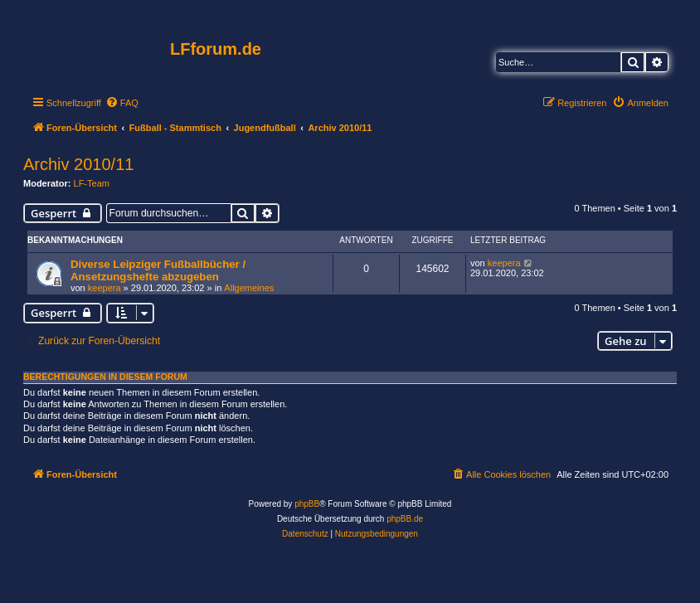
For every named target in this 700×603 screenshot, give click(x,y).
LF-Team (92, 183)
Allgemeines (249, 288)
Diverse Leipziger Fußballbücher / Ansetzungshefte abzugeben (158, 270)
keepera (105, 288)
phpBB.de (405, 519)
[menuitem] (122, 103)
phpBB (307, 504)
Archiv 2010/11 (78, 164)
